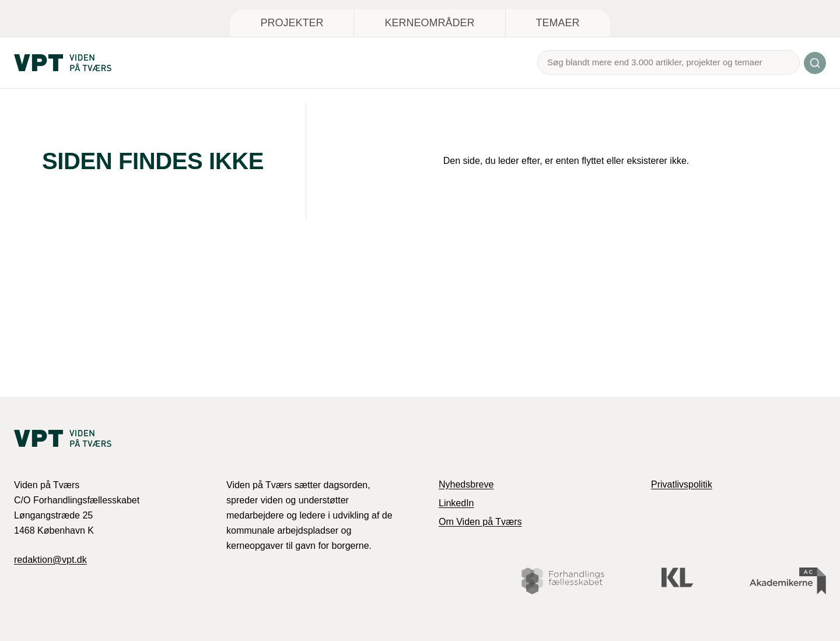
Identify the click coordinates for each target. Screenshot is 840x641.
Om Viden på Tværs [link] (480, 522)
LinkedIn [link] (456, 503)
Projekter (292, 23)
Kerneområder (429, 23)
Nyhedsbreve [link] (466, 484)
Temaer (558, 23)
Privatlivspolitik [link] (682, 484)
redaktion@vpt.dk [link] (50, 560)
